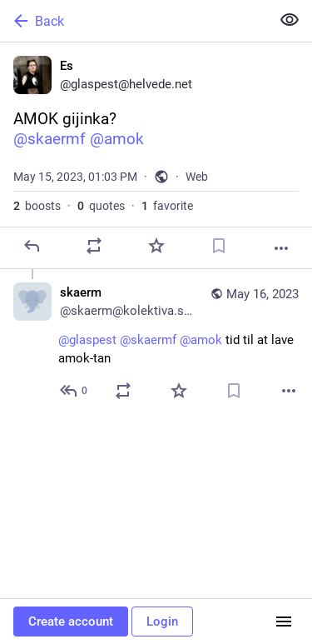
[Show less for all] (290, 20)
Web (197, 177)
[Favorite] (156, 246)
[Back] (134, 21)
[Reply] (32, 246)
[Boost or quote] (94, 246)
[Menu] (284, 622)
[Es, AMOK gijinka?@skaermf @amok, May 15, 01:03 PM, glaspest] (156, 156)
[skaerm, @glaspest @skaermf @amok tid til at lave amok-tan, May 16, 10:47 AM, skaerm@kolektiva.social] (156, 344)
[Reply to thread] (74, 391)
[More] (281, 248)
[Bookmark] (219, 246)
